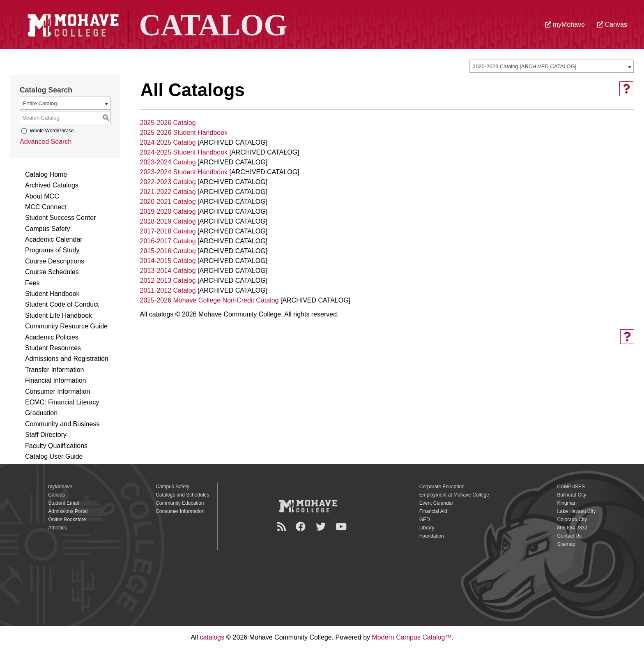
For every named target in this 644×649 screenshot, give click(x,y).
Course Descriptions (55, 261)
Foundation (432, 536)
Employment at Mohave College (454, 495)
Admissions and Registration (67, 359)
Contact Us (569, 536)
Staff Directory (46, 435)
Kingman (567, 503)
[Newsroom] (283, 527)
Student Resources (53, 348)
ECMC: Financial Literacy (62, 402)
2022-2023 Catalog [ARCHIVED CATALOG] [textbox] (524, 66)
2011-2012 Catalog (168, 290)
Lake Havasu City (577, 511)
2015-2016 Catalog (168, 251)
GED (425, 520)
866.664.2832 (572, 528)
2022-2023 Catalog (168, 182)
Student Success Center (61, 218)
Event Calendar (436, 503)
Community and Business (62, 424)
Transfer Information (54, 370)
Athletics (57, 528)
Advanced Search (46, 142)
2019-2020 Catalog (168, 211)
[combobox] (552, 66)
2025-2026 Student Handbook (184, 133)
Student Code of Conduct (62, 304)
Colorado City (572, 520)
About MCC (42, 196)
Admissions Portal (68, 511)
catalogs (212, 637)
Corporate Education (442, 487)
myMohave (565, 24)
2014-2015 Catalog (168, 261)
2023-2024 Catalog (168, 162)
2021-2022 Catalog (168, 192)
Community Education (180, 503)
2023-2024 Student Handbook (184, 172)
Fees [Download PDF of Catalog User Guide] (32, 283)
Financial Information (56, 380)
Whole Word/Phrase (52, 131)
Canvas (612, 24)
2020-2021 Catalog (168, 202)
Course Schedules (52, 272)
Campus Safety (47, 229)
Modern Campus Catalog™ (412, 637)
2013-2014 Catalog (168, 271)
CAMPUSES (571, 487)
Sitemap (566, 544)
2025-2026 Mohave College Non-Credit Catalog (209, 300)
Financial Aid (433, 511)
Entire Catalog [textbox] (40, 103)
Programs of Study (52, 250)
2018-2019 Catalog (168, 221)
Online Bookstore (67, 520)
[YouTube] (342, 527)
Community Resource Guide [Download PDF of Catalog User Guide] (66, 326)
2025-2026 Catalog (168, 123)
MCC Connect (46, 207)
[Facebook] (302, 527)
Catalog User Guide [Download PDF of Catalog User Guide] (54, 456)
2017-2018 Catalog (168, 231)
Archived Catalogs (52, 185)
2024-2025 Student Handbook (184, 152)
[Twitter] (322, 527)
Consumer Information (57, 391)
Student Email (63, 503)
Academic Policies (52, 337)
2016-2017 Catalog (168, 241)
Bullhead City (572, 495)
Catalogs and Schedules (182, 495)
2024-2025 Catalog (168, 142)
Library (427, 528)
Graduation (41, 413)
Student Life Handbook (59, 315)
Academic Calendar (54, 239)
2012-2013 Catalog (168, 281)
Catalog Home (46, 174)
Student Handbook (52, 294)
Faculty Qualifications (56, 446)
